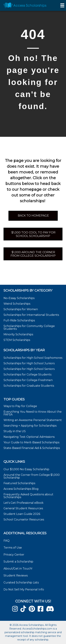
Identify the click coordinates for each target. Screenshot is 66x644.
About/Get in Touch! (18, 569)
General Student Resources (23, 508)
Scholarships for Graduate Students (29, 386)
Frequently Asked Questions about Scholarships (28, 496)
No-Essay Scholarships (19, 298)
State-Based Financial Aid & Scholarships (32, 448)
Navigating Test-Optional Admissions (29, 437)
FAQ (7, 541)
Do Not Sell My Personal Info (24, 589)
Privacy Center (14, 555)
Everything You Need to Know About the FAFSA (33, 413)
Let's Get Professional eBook (23, 503)
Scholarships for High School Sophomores (33, 358)
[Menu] (62, 5)
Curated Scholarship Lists (21, 582)
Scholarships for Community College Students (29, 327)
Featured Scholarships (20, 483)
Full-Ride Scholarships (19, 320)
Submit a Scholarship (18, 562)
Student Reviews (16, 576)
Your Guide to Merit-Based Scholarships (32, 442)
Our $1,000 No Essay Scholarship (26, 469)
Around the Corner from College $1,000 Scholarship (32, 476)
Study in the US (15, 431)
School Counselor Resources (24, 520)
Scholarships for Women (21, 309)
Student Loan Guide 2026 (22, 514)
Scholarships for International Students (31, 315)
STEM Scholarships (17, 340)
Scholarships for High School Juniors (29, 363)
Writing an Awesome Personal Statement (33, 420)
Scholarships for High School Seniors (29, 369)
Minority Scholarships (18, 334)
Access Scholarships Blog (21, 489)
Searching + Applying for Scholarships (30, 426)
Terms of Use (13, 548)
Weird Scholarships (17, 304)
